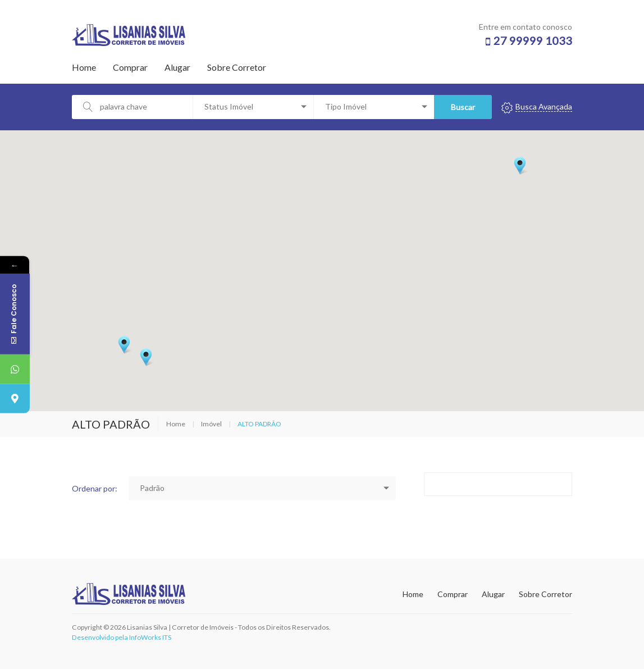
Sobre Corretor (237, 67)
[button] (520, 166)
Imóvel (211, 424)
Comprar (130, 67)
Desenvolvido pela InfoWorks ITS (122, 637)
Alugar (177, 67)
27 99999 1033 (533, 40)
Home (84, 67)
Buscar (461, 107)
